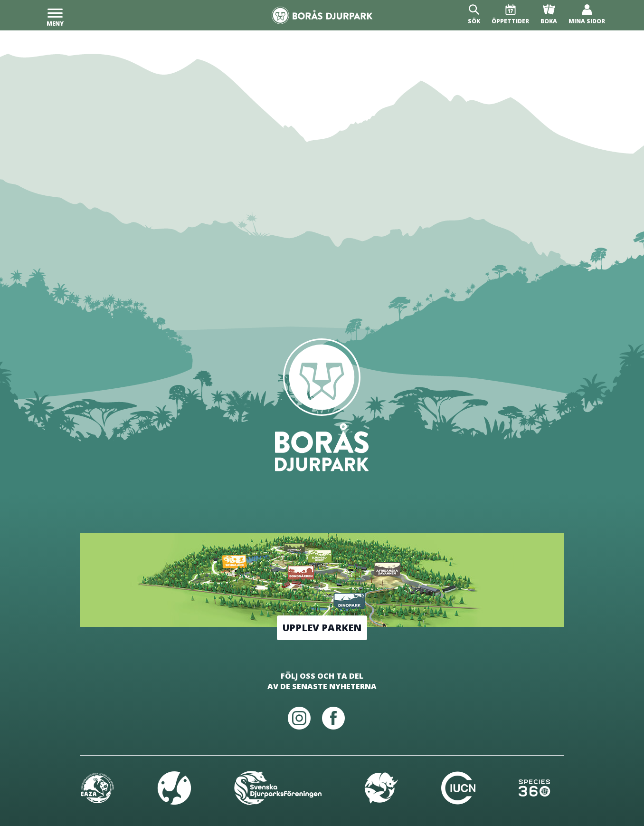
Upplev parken (322, 628)
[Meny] (55, 15)
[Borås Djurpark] (322, 15)
